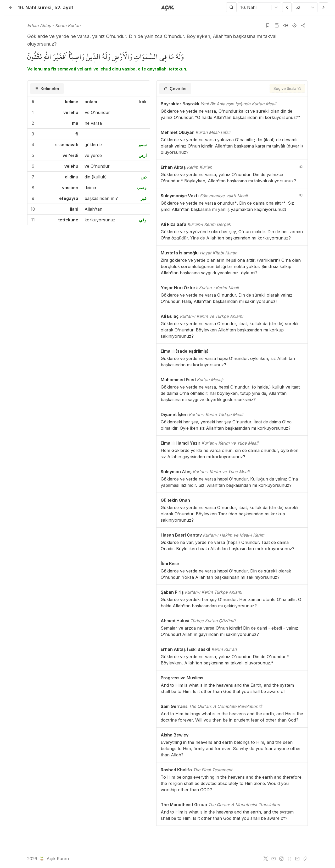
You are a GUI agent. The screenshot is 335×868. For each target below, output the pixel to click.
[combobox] (241, 7)
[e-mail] (297, 859)
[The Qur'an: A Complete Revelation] (261, 706)
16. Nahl (35, 7)
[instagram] (281, 859)
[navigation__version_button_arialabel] (301, 167)
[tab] (47, 89)
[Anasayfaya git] (168, 8)
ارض (143, 155)
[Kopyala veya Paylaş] (303, 25)
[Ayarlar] (294, 25)
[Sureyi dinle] (286, 25)
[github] (289, 859)
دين (144, 177)
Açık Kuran (54, 859)
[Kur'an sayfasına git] (277, 25)
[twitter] (266, 859)
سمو (143, 145)
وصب (142, 188)
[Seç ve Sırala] (287, 88)
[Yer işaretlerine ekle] (268, 25)
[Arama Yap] (231, 7)
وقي (143, 220)
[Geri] (11, 7)
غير (144, 198)
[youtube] (273, 859)
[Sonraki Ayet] (323, 7)
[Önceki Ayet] (287, 7)
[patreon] (305, 859)
